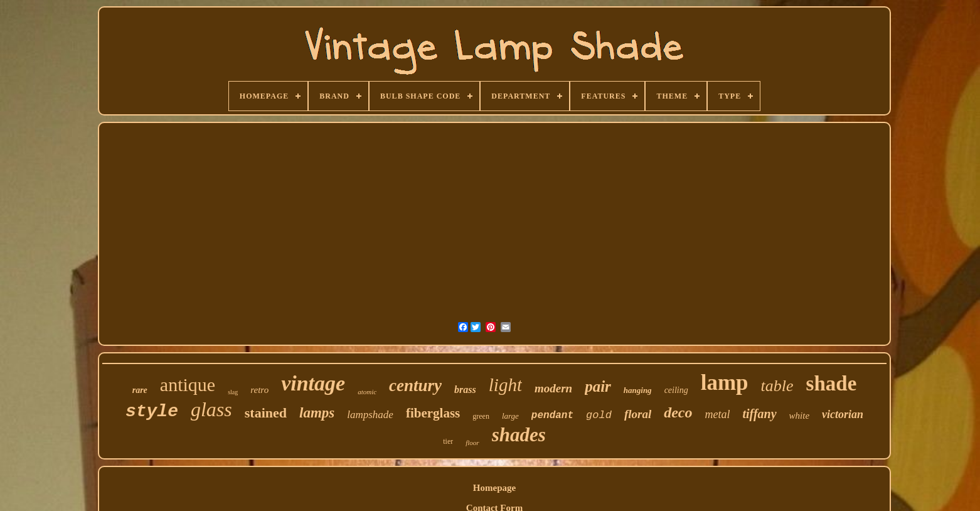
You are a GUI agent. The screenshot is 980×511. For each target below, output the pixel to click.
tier (448, 441)
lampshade (370, 415)
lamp (725, 383)
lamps (317, 413)
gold (599, 415)
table (777, 386)
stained (266, 413)
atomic (367, 392)
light (505, 385)
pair (598, 386)
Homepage (494, 488)
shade (832, 384)
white (800, 416)
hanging (638, 390)
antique (188, 385)
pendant (552, 416)
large (510, 416)
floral (638, 414)
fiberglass (433, 413)
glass (211, 409)
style (152, 411)
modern (553, 388)
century (415, 385)
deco (678, 412)
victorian (843, 414)
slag (233, 392)
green (481, 416)
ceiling (676, 390)
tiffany (759, 414)
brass (465, 390)
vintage (313, 383)
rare (140, 390)
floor (472, 443)
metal (717, 414)
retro (259, 390)
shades (519, 435)
